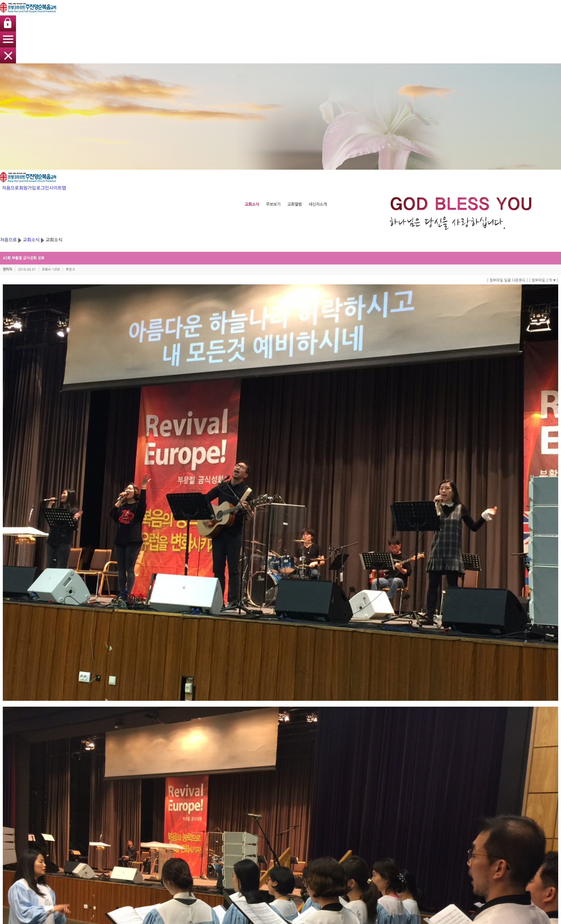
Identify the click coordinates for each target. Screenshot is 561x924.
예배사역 (263, 800)
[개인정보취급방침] (213, 864)
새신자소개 (313, 816)
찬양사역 (263, 806)
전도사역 (263, 822)
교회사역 (264, 790)
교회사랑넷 (345, 868)
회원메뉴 (409, 790)
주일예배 (167, 800)
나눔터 (358, 790)
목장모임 (263, 816)
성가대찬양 (169, 811)
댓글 (120, 731)
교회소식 (280, 112)
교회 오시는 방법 (125, 822)
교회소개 (120, 790)
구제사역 (263, 811)
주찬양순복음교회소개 (129, 800)
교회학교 (216, 790)
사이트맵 (431, 12)
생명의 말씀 (171, 790)
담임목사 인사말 (125, 806)
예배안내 (119, 816)
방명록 (358, 800)
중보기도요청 (363, 811)
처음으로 (380, 12)
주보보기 (311, 806)
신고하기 (420, 716)
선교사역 (263, 827)
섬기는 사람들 (123, 811)
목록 (432, 730)
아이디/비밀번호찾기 (417, 806)
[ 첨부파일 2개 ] (431, 169)
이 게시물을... (439, 716)
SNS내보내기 (126, 716)
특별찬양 (167, 816)
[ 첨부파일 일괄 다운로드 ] (395, 169)
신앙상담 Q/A (363, 806)
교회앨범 (311, 811)
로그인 (414, 12)
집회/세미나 (169, 806)
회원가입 (398, 12)
